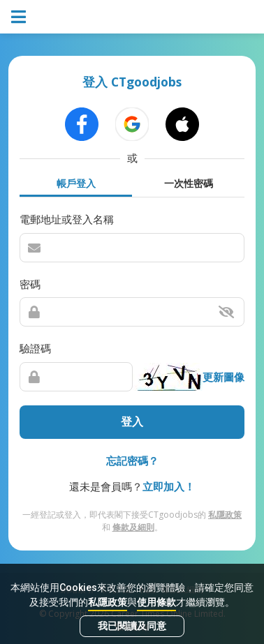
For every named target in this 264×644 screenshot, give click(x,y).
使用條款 (156, 602)
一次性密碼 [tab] (189, 183)
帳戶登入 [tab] (76, 183)
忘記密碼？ (132, 460)
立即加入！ (169, 486)
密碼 (30, 284)
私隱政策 (108, 602)
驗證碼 (35, 348)
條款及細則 (133, 527)
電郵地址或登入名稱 (67, 219)
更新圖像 (223, 377)
